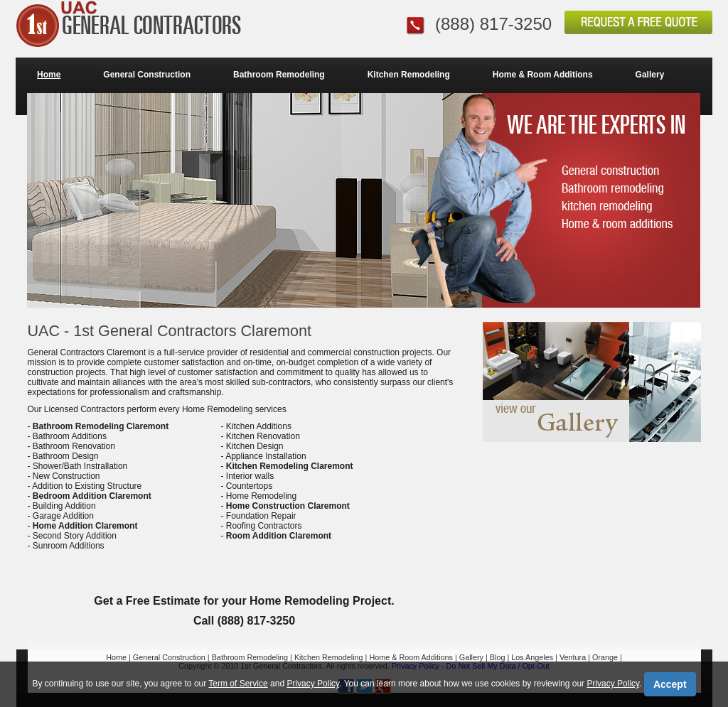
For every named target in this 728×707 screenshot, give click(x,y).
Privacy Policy (313, 684)
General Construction (147, 75)
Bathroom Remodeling (279, 75)
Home (49, 75)
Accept (670, 684)
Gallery (650, 75)
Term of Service (238, 684)
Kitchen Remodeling (409, 75)
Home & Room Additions (543, 75)
